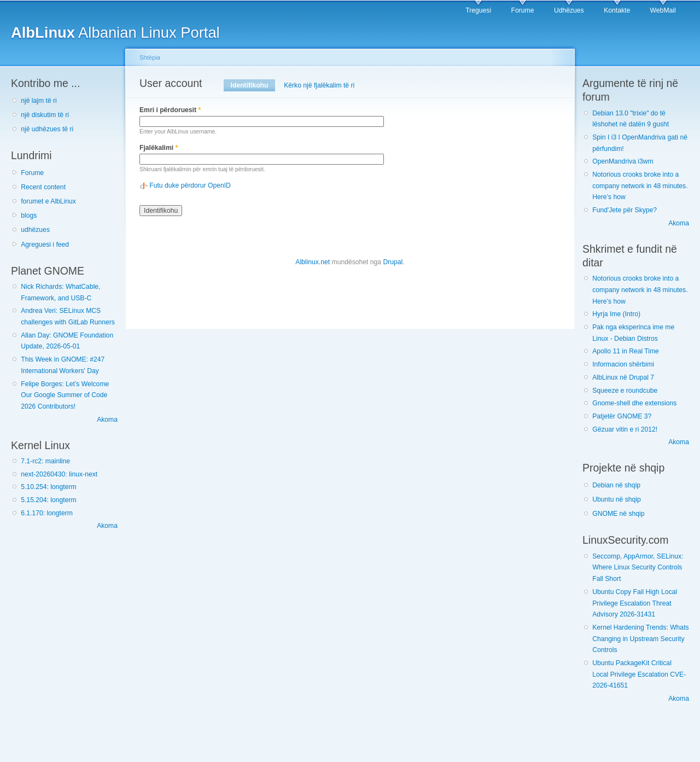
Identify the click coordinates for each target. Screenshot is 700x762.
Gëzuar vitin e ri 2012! (625, 429)
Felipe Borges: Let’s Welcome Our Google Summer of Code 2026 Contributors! (65, 395)
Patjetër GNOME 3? (622, 416)
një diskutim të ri (45, 115)
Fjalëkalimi (159, 148)
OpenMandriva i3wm (623, 161)
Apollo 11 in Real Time (626, 351)
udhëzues (35, 230)
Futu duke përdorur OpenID (190, 185)
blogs (29, 216)
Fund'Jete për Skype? (625, 210)
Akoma (107, 420)
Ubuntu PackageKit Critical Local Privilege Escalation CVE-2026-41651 (639, 674)
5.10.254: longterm (48, 487)
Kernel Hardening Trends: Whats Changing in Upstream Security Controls (640, 639)
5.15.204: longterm (48, 500)
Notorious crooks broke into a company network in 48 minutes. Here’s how (640, 186)
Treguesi (478, 10)
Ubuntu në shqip (617, 499)
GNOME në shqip (618, 514)
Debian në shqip (616, 485)
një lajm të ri (39, 101)
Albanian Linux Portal (115, 33)
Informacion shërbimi (623, 364)
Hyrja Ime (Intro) (616, 314)
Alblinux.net (313, 262)
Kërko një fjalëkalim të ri (319, 85)
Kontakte (617, 10)
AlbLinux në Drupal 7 (623, 377)
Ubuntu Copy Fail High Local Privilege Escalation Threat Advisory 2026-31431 (635, 603)
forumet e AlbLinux (48, 201)
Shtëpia (150, 57)
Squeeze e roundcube (625, 391)
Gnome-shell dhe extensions (634, 403)
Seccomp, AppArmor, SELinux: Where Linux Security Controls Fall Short (638, 568)
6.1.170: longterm (47, 513)
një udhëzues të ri (47, 129)
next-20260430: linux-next (59, 474)
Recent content (43, 187)
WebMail (663, 10)
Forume (523, 10)
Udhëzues (569, 10)
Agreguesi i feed (45, 245)
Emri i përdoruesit (170, 110)
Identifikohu (253, 85)
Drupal (393, 262)
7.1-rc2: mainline (45, 461)
